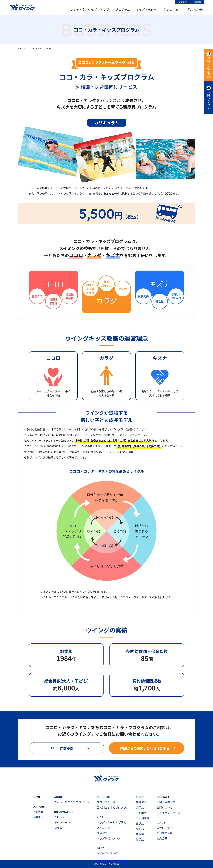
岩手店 (140, 839)
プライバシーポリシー (170, 813)
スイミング (103, 828)
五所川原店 (143, 818)
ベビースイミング (107, 853)
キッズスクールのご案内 (111, 822)
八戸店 (140, 807)
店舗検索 (198, 10)
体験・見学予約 (209, 67)
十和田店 (141, 813)
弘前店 (140, 829)
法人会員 (162, 838)
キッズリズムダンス (109, 838)
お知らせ (59, 817)
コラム (58, 828)
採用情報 (197, 2)
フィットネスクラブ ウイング (90, 10)
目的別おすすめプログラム (113, 807)
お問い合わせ (209, 100)
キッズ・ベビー (146, 10)
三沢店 (140, 823)
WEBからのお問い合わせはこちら (145, 748)
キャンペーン (62, 822)
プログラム (123, 10)
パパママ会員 (165, 833)
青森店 (140, 834)
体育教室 (102, 833)
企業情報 (183, 2)
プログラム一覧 (106, 802)
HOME (37, 797)
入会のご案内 (172, 10)
